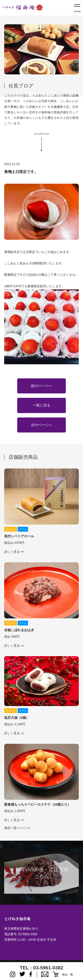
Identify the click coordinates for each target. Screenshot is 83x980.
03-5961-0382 (28, 934)
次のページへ (41, 425)
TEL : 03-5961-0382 (41, 968)
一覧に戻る (41, 405)
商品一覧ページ (15, 828)
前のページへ (41, 386)
